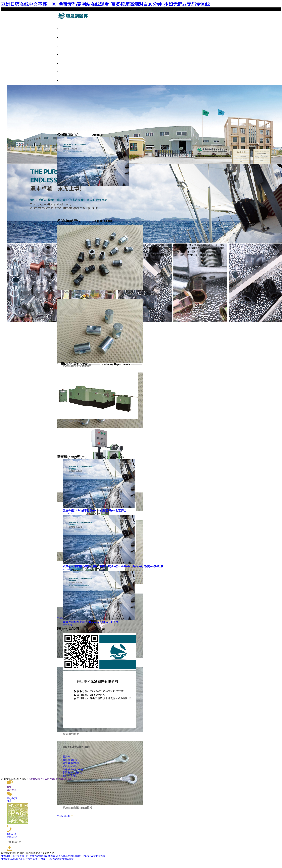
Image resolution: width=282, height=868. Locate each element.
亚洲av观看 (68, 859)
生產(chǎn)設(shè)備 (70, 63)
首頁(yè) (64, 29)
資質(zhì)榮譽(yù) (69, 46)
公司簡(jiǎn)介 (67, 37)
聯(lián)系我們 (67, 80)
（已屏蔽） (43, 859)
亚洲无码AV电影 (10, 859)
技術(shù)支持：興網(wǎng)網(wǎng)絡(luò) (50, 779)
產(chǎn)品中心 (68, 55)
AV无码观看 (56, 859)
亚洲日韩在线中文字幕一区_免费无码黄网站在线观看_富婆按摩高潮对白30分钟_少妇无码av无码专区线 (53, 856)
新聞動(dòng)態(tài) (70, 72)
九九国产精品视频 (28, 859)
